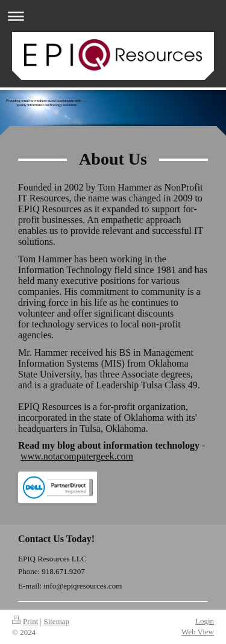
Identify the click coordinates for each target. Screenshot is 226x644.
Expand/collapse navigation (113, 16)
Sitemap (56, 621)
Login (205, 621)
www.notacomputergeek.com (77, 456)
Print (25, 621)
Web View (198, 632)
